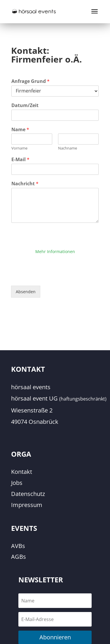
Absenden (26, 292)
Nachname (68, 148)
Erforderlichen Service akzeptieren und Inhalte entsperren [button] (55, 271)
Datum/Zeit (25, 105)
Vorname (19, 148)
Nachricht (25, 184)
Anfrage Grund (30, 81)
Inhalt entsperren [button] (55, 259)
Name (20, 130)
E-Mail (20, 160)
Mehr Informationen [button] (55, 252)
